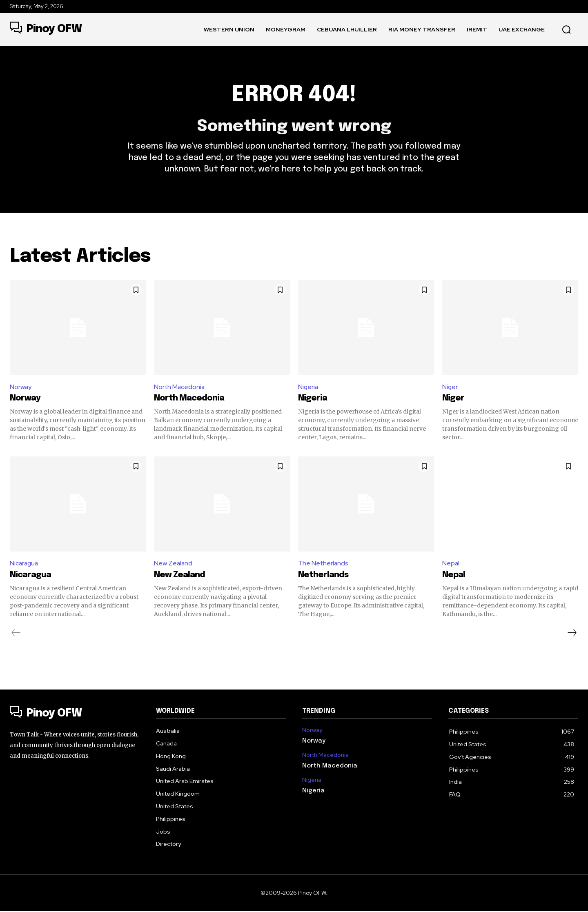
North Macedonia (180, 388)
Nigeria (308, 388)
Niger (450, 388)
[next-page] (572, 634)
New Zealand (174, 564)
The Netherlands (324, 564)
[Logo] (46, 29)
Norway (21, 388)
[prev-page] (16, 634)
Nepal (451, 564)
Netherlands (323, 576)
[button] (566, 29)
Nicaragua (25, 564)
